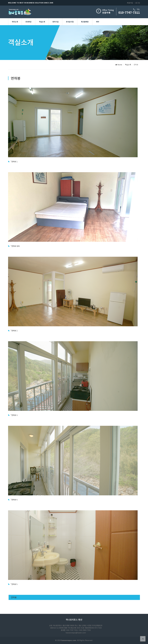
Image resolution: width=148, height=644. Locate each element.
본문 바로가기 (0, 0)
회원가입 (130, 3)
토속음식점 (70, 22)
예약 (98, 22)
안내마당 (28, 22)
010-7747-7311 (129, 12)
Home (119, 65)
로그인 (138, 3)
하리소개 (15, 22)
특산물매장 (85, 22)
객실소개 (42, 22)
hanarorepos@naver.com (76, 633)
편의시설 (55, 22)
